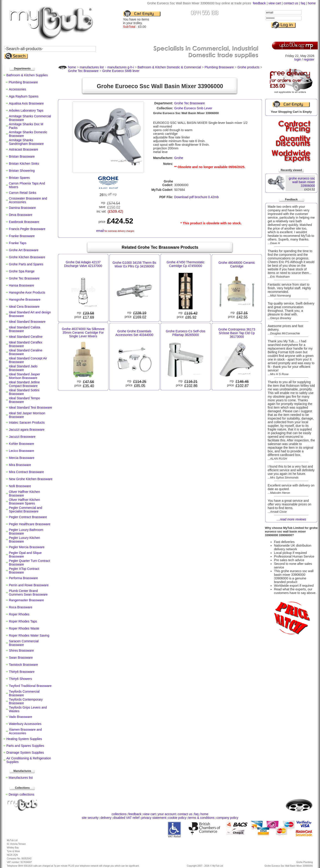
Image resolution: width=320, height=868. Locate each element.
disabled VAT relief (126, 818)
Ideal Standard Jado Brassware (23, 368)
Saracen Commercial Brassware (24, 643)
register (309, 59)
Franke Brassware (22, 236)
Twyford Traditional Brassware (30, 686)
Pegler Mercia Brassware (27, 547)
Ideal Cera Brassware (24, 307)
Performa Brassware (23, 578)
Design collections (22, 794)
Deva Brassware (21, 215)
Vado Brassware (20, 717)
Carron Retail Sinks (23, 193)
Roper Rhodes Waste (24, 628)
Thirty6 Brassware (22, 672)
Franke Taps (18, 243)
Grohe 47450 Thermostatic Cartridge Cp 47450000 (185, 264)
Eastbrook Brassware (24, 222)
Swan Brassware (21, 658)
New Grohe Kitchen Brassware (31, 479)
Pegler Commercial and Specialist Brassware (25, 510)
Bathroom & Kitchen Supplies (27, 75)
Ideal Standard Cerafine (26, 337)
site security (90, 818)
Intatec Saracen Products (27, 422)
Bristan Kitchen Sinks (24, 164)
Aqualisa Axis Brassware (26, 103)
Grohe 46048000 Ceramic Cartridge (237, 264)
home (312, 3)
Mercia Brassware (22, 458)
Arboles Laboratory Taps (26, 110)
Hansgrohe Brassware (25, 300)
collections (119, 814)
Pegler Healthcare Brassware (30, 524)
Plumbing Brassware (23, 82)
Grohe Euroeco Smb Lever (193, 108)
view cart (275, 3)
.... (291, 519)
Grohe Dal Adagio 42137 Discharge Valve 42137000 (83, 264)
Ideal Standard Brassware (27, 322)
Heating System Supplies (24, 739)
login (298, 59)
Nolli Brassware (20, 486)
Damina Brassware (22, 208)
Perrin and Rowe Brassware (29, 585)
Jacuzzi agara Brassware (27, 430)
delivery (106, 818)
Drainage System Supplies (25, 753)
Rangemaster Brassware (26, 600)
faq (303, 3)
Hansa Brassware (22, 285)
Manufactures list (21, 778)
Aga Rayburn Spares (24, 96)
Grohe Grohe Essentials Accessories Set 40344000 (134, 333)
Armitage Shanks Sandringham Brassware (26, 142)
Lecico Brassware (22, 451)
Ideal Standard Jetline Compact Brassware (24, 384)
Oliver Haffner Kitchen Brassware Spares (24, 502)
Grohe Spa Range (22, 271)
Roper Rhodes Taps (23, 621)
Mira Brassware (20, 465)
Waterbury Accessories (25, 724)
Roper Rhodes (19, 614)
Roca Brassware (21, 607)
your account (167, 814)
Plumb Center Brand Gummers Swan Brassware (28, 593)
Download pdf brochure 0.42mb (197, 197)
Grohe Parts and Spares (26, 264)
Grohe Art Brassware (24, 250)
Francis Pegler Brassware (27, 229)
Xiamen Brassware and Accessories (25, 731)
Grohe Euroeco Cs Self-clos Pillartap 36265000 (186, 333)
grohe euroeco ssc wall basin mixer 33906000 (302, 182)
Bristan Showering (22, 171)
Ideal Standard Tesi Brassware (30, 407)
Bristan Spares (19, 178)
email (100, 231)
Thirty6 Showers (20, 679)
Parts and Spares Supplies (25, 746)
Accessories (17, 89)
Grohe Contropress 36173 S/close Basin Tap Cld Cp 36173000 (237, 333)
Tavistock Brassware (23, 665)
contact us (291, 3)
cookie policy (177, 818)
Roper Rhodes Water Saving (29, 635)
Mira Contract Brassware (26, 472)
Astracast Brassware (23, 149)
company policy (227, 818)
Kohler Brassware (22, 444)
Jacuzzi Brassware (22, 437)
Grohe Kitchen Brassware (27, 257)
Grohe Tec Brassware (24, 278)
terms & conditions (201, 818)
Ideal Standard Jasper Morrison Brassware (24, 376)
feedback (259, 3)
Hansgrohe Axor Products (27, 292)
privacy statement (154, 818)
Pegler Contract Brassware (28, 517)
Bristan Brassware (22, 156)
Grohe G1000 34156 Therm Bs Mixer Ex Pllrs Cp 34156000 (134, 264)
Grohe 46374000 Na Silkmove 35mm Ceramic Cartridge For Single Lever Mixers (83, 333)
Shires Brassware (21, 650)
